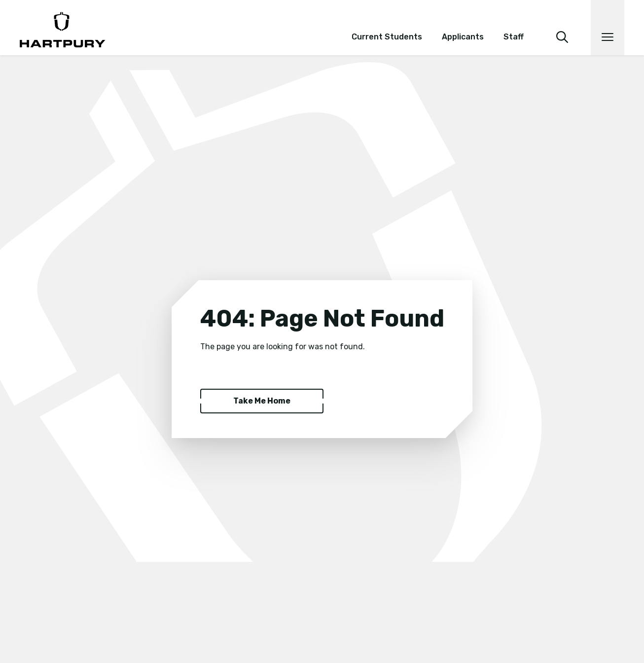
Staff (514, 37)
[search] (562, 24)
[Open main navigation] (608, 28)
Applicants (463, 37)
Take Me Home (262, 401)
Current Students (387, 37)
